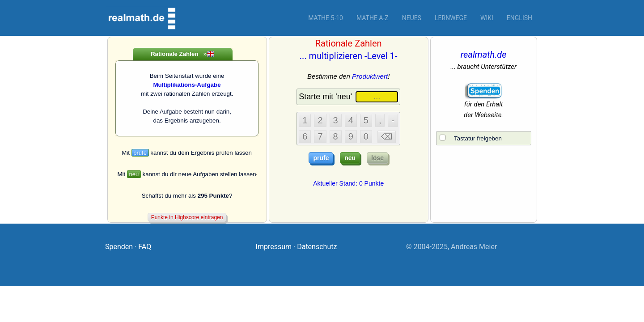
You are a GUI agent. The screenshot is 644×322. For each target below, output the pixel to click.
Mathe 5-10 (326, 18)
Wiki (487, 18)
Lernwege (451, 18)
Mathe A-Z (373, 18)
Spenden (119, 247)
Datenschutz (317, 247)
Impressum (274, 247)
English (519, 18)
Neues (412, 18)
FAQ (145, 247)
